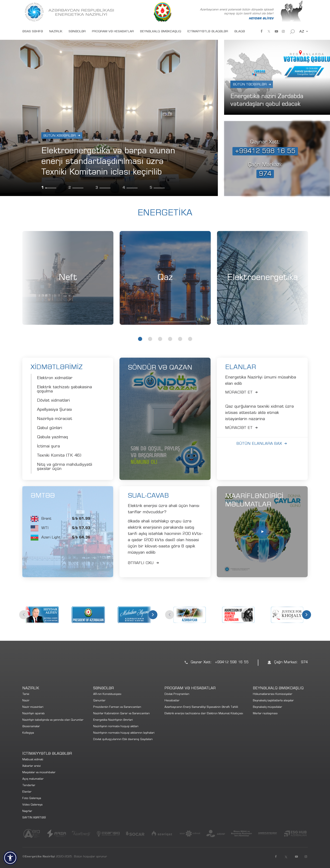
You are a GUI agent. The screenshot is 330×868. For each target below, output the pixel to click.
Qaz (165, 278)
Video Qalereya (32, 805)
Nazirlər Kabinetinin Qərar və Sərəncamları (121, 714)
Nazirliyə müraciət (55, 419)
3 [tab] (160, 339)
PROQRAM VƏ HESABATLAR (113, 32)
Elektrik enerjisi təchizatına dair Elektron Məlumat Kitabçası (204, 714)
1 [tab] (140, 339)
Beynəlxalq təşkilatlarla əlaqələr (273, 701)
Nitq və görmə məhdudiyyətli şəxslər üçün (65, 467)
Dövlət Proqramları (177, 694)
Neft (68, 278)
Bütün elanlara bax (262, 444)
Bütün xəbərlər (60, 136)
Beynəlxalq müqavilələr (267, 707)
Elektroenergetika (262, 278)
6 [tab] (190, 339)
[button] (10, 858)
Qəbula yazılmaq (52, 437)
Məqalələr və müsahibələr (39, 773)
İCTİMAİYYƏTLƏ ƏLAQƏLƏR (208, 32)
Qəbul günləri (50, 428)
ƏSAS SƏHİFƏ (33, 32)
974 (265, 174)
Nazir (26, 701)
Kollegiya (28, 733)
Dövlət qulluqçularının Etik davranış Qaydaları (123, 740)
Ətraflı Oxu (144, 563)
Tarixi (26, 694)
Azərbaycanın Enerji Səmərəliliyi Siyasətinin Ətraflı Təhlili (201, 707)
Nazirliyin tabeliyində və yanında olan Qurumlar (53, 720)
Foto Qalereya (32, 799)
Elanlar (27, 792)
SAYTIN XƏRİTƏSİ (34, 818)
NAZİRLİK (56, 32)
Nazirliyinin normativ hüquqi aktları (116, 727)
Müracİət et (242, 393)
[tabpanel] (68, 278)
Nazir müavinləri (33, 707)
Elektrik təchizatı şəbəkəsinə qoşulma (64, 390)
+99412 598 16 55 (265, 152)
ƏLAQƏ (240, 32)
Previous (24, 615)
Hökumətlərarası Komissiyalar (273, 694)
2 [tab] (150, 339)
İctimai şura (48, 447)
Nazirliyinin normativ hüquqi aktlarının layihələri (124, 733)
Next (153, 615)
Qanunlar (99, 701)
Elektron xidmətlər (55, 378)
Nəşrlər (27, 811)
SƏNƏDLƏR (77, 32)
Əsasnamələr (31, 727)
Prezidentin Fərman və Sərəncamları (117, 707)
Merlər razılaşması (265, 714)
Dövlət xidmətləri (53, 401)
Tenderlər (29, 786)
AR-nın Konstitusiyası (107, 694)
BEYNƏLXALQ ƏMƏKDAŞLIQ (161, 32)
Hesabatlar (172, 701)
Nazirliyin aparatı (33, 714)
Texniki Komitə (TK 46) (59, 456)
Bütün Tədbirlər (250, 85)
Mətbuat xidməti (33, 760)
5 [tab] (180, 339)
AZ (302, 32)
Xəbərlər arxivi (31, 766)
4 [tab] (170, 339)
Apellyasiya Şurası (54, 410)
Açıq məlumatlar (33, 779)
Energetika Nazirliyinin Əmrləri (113, 720)
